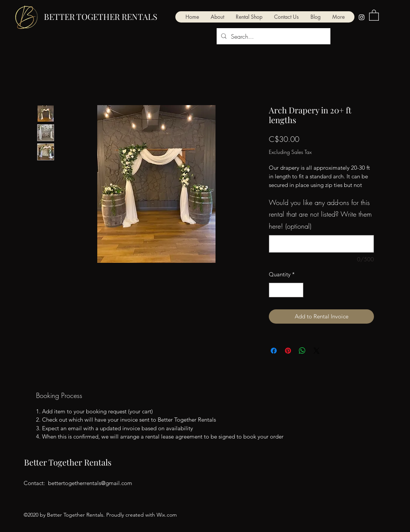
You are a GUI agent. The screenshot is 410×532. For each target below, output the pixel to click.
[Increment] (298, 290)
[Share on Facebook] (274, 351)
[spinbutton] (286, 290)
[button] (338, 17)
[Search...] (273, 36)
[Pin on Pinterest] (288, 351)
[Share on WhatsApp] (302, 351)
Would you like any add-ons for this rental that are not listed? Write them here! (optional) (320, 214)
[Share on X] (317, 351)
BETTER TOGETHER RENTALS (101, 17)
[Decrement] (275, 290)
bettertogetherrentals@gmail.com (90, 483)
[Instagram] (362, 17)
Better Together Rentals (68, 462)
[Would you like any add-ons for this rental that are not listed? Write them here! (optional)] (321, 244)
